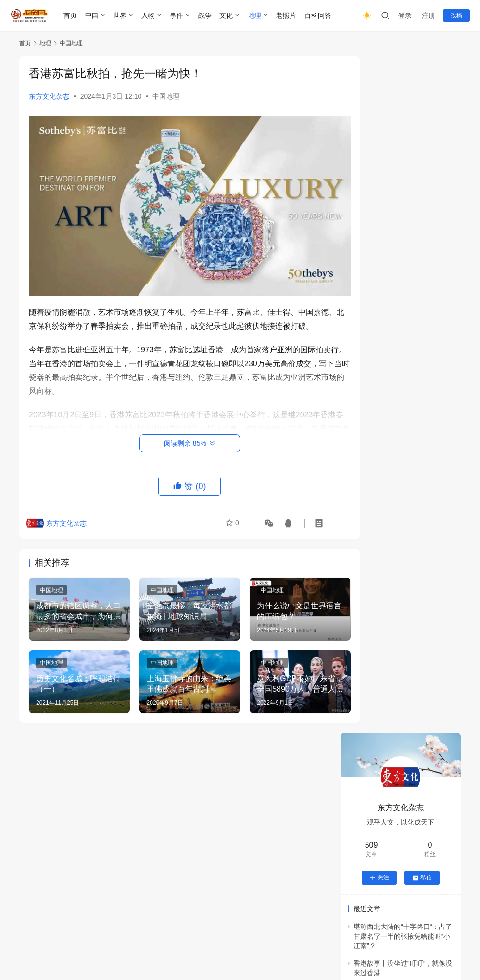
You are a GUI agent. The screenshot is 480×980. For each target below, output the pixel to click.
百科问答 (319, 15)
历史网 (406, 951)
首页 (71, 15)
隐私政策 (275, 936)
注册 (429, 15)
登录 (405, 15)
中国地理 (166, 96)
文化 (227, 15)
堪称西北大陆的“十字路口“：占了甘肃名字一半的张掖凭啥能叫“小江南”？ (403, 260)
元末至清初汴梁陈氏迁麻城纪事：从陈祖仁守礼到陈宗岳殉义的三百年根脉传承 (398, 754)
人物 (150, 15)
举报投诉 (195, 936)
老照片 (288, 15)
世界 (121, 15)
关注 (379, 201)
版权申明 (235, 936)
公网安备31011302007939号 (314, 951)
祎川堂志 (414, 845)
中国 (93, 15)
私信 (422, 201)
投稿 (456, 15)
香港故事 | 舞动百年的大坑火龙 (400, 340)
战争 (206, 15)
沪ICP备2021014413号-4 (226, 951)
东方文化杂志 (49, 96)
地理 (256, 15)
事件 (177, 15)
